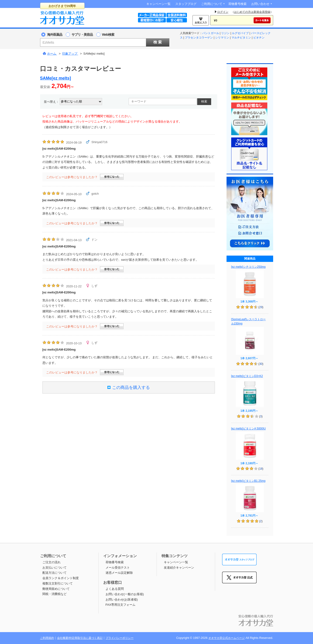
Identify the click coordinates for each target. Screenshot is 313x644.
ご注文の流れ (52, 562)
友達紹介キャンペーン (179, 568)
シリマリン (222, 38)
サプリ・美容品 (82, 35)
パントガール (211, 33)
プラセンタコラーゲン (199, 38)
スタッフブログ (186, 4)
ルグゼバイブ (240, 33)
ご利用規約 (47, 638)
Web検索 (108, 35)
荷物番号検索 (237, 4)
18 (261, 469)
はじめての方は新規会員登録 (252, 12)
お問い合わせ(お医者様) (122, 600)
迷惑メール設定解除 (119, 573)
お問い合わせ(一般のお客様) (125, 594)
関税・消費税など (55, 594)
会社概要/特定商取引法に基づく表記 (80, 638)
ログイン (223, 12)
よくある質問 (115, 589)
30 (261, 364)
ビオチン (259, 38)
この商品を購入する (129, 387)
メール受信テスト (118, 568)
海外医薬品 (55, 35)
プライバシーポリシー (120, 638)
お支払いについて (55, 568)
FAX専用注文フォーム (121, 605)
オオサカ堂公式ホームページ (227, 638)
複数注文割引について (58, 583)
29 (261, 307)
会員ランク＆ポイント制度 (61, 578)
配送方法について (55, 573)
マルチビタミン (241, 38)
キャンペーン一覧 (158, 4)
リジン (225, 33)
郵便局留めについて (56, 589)
